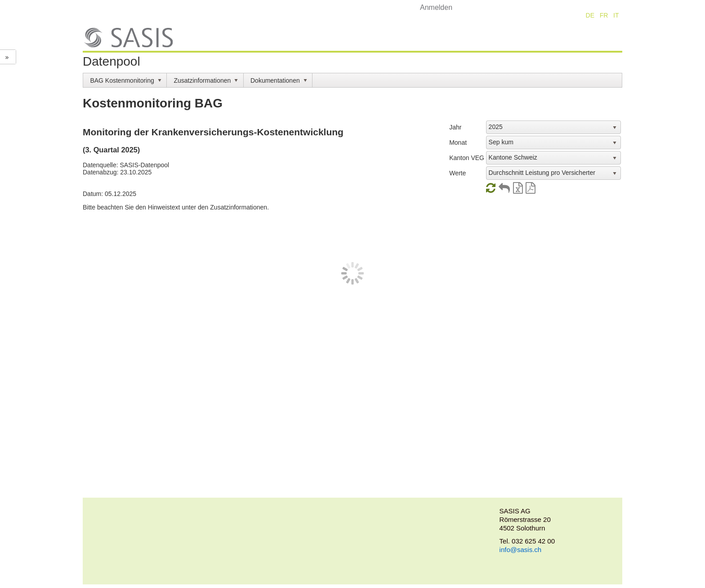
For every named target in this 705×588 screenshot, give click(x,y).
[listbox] (553, 127)
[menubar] (352, 80)
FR (604, 15)
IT (616, 15)
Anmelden (436, 7)
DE (590, 15)
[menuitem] (125, 80)
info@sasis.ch (521, 550)
